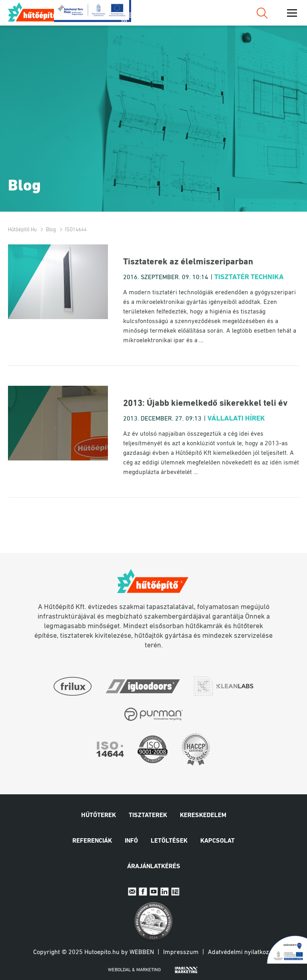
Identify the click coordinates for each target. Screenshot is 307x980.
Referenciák (92, 841)
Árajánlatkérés (154, 867)
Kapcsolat (217, 841)
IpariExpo (175, 892)
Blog (51, 230)
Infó (131, 841)
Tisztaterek (148, 815)
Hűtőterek (99, 815)
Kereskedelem (203, 815)
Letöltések (169, 841)
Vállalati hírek (236, 419)
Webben (142, 952)
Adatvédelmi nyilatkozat (241, 952)
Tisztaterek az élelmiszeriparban (188, 262)
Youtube (154, 892)
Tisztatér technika (249, 277)
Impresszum (181, 952)
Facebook (143, 892)
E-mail (132, 892)
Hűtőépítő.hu (37, 12)
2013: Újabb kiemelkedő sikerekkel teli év (205, 404)
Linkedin (164, 892)
